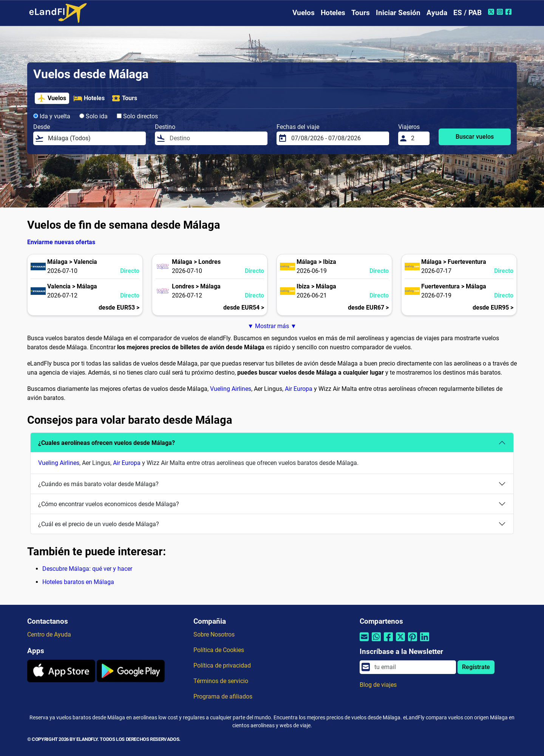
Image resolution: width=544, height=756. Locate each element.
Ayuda (437, 13)
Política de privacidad (222, 665)
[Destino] (216, 138)
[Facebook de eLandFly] (509, 12)
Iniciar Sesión (398, 13)
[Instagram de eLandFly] (501, 12)
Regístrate (476, 667)
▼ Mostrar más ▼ (272, 326)
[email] (413, 667)
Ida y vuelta (52, 116)
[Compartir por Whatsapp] (376, 642)
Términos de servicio (221, 681)
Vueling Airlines (231, 389)
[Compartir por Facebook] (388, 642)
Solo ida (93, 116)
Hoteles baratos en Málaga (78, 582)
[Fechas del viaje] (338, 138)
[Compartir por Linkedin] (425, 642)
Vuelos (304, 13)
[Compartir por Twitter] (400, 642)
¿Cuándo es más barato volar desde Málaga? (98, 484)
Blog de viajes (378, 685)
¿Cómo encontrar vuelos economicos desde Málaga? (109, 504)
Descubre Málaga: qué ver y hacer (87, 569)
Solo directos (137, 116)
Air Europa (299, 389)
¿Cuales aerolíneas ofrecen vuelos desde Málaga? (107, 443)
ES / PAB (467, 13)
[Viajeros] (418, 138)
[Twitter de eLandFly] (492, 12)
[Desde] (95, 138)
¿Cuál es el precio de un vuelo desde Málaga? (99, 524)
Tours (361, 13)
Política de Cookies (219, 650)
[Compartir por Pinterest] (413, 642)
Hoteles (333, 13)
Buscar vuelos (475, 137)
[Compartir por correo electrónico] (364, 642)
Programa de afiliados (223, 696)
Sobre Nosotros (214, 634)
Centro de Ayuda (49, 634)
